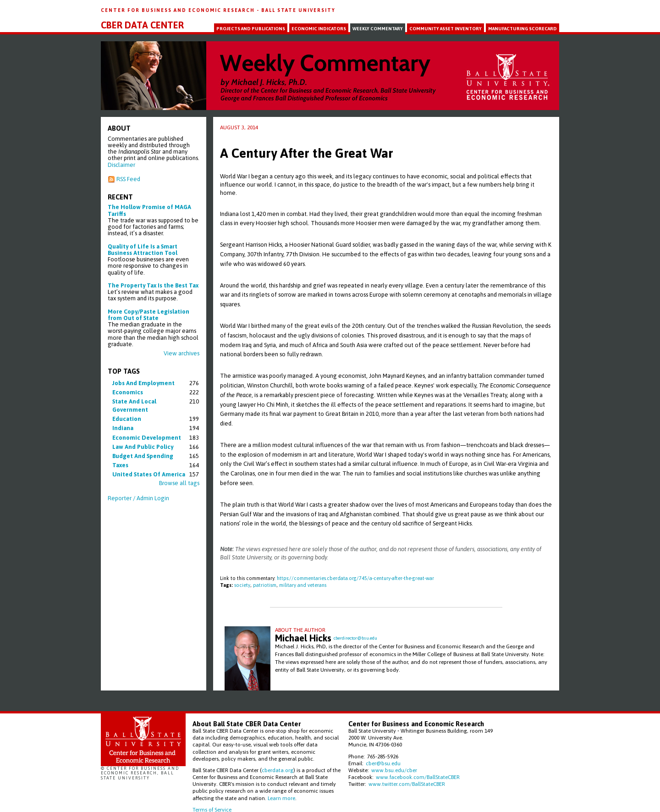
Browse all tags (179, 483)
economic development (147, 438)
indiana (123, 428)
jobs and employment (143, 383)
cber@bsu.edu (383, 763)
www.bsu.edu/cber (394, 770)
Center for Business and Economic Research (179, 10)
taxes (120, 465)
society (242, 585)
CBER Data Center (142, 25)
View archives (181, 353)
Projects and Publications (251, 29)
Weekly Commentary (378, 29)
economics (128, 392)
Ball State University (298, 10)
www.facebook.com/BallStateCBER (418, 777)
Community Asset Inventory (445, 29)
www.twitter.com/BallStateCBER (407, 784)
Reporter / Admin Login (138, 498)
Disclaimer (121, 165)
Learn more (281, 798)
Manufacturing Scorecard (522, 29)
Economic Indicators (319, 29)
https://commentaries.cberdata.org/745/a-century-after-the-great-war (355, 578)
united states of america (149, 474)
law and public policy (143, 447)
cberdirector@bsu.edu (355, 638)
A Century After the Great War (307, 153)
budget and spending (143, 456)
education (127, 419)
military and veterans (303, 585)
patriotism (265, 585)
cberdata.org (278, 770)
